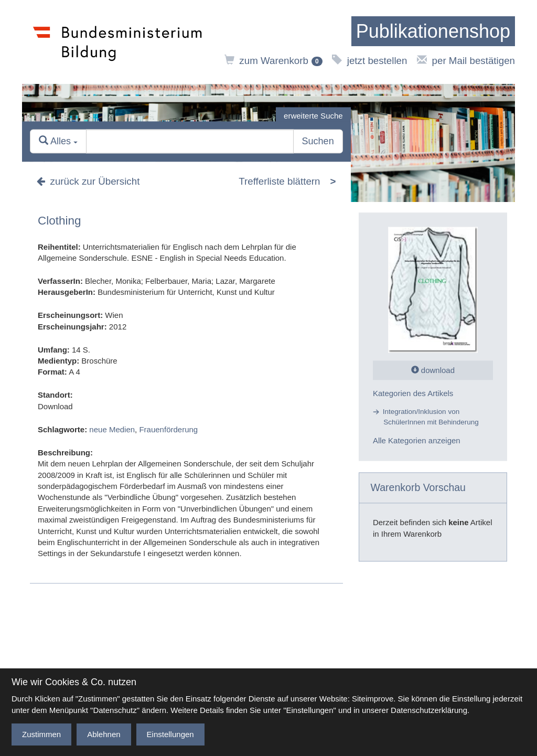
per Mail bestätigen (466, 61)
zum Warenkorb (273, 61)
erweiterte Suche (313, 116)
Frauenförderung (168, 429)
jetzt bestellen (369, 61)
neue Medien (112, 429)
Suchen (318, 142)
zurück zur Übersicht (88, 182)
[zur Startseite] (433, 31)
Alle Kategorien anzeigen (417, 440)
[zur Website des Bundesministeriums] (118, 42)
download (433, 370)
